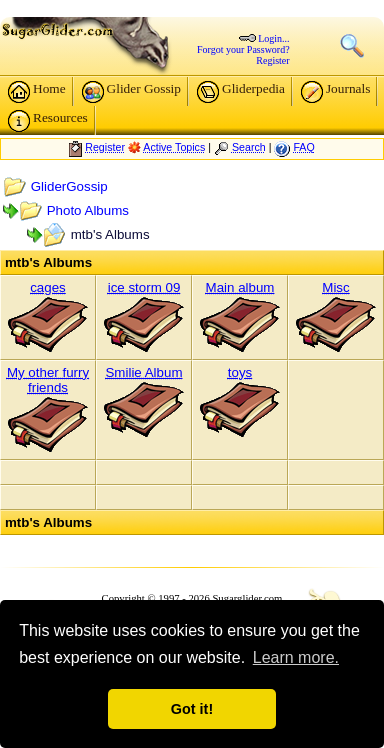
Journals (335, 92)
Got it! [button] (192, 709)
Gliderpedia (241, 92)
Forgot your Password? (243, 49)
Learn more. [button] (296, 657)
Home (37, 92)
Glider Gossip (131, 92)
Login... (273, 38)
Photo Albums (88, 210)
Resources (48, 121)
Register (272, 60)
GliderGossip (69, 186)
